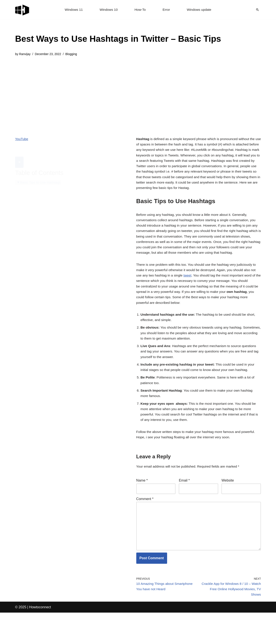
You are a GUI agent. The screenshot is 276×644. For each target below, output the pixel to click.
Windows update (200, 10)
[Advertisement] (118, 93)
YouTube (22, 139)
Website (228, 506)
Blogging (73, 54)
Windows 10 (108, 10)
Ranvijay (25, 54)
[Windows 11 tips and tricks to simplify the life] (22, 10)
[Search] (257, 10)
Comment (145, 525)
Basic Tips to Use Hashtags (41, 172)
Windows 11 (73, 10)
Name (142, 506)
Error (167, 10)
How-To (140, 10)
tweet (189, 290)
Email (184, 506)
